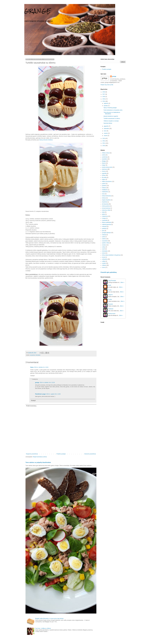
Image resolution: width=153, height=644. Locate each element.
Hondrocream (112, 314)
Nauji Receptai (112, 281)
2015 (104, 99)
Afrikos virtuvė (106, 153)
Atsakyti (32, 376)
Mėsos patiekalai (107, 222)
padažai (104, 229)
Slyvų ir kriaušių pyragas (110, 108)
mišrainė (104, 226)
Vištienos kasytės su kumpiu (111, 121)
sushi (104, 249)
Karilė (110, 285)
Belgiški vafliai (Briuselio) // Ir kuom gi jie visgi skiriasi (49, 619)
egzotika (104, 173)
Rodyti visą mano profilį (107, 85)
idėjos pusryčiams (107, 181)
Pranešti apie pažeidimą (109, 272)
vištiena (104, 265)
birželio (106, 106)
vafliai (104, 261)
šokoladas (38, 355)
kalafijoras (105, 190)
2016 (104, 97)
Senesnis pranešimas (90, 454)
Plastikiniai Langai (40, 394)
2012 (104, 141)
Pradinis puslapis (61, 454)
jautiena (104, 186)
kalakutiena (105, 192)
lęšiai (103, 214)
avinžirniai (105, 157)
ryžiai (104, 237)
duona (104, 171)
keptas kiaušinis (106, 200)
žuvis (103, 267)
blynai (104, 163)
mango (104, 218)
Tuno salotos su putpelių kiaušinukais (38, 462)
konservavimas (106, 208)
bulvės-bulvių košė (107, 167)
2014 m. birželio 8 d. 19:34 (41, 367)
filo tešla (104, 177)
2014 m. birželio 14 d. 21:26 (47, 383)
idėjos (104, 179)
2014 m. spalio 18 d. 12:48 (53, 394)
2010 (104, 146)
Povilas (110, 299)
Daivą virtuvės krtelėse (46, 140)
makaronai (105, 216)
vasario (106, 133)
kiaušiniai (105, 202)
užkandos (105, 259)
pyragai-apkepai (106, 233)
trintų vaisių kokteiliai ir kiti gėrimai (111, 255)
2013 (104, 138)
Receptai (110, 304)
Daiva (32, 367)
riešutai (104, 235)
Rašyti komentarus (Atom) (40, 457)
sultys (104, 247)
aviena (104, 155)
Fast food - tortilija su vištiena (43, 628)
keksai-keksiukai (106, 196)
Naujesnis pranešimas (32, 454)
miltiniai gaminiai (107, 224)
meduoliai (105, 220)
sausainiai (32, 355)
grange (37, 383)
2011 (104, 143)
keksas (104, 198)
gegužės (106, 126)
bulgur (104, 165)
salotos (104, 239)
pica (103, 231)
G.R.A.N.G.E (37, 11)
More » (122, 282)
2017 (104, 94)
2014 (104, 101)
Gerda (110, 290)
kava (103, 194)
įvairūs (104, 184)
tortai (103, 253)
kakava (104, 188)
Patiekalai (111, 309)
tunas (104, 257)
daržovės (105, 169)
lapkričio (106, 103)
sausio (106, 136)
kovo (105, 131)
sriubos (104, 245)
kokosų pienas (106, 206)
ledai (103, 212)
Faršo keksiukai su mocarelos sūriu (113, 110)
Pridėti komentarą (31, 406)
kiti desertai (105, 204)
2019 (104, 92)
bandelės (105, 159)
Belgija (104, 161)
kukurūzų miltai (106, 210)
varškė (104, 263)
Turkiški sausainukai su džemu (112, 119)
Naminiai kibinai (108, 123)
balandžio (107, 129)
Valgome (110, 295)
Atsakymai (35, 379)
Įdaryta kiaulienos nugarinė (111, 116)
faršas (104, 175)
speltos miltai (106, 243)
